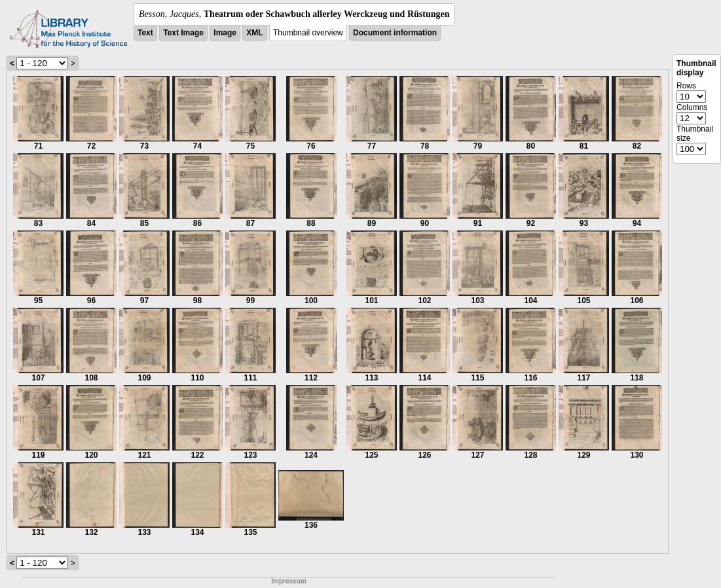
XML (254, 33)
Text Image (183, 33)
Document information (395, 33)
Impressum (288, 581)
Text (145, 33)
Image (225, 33)
